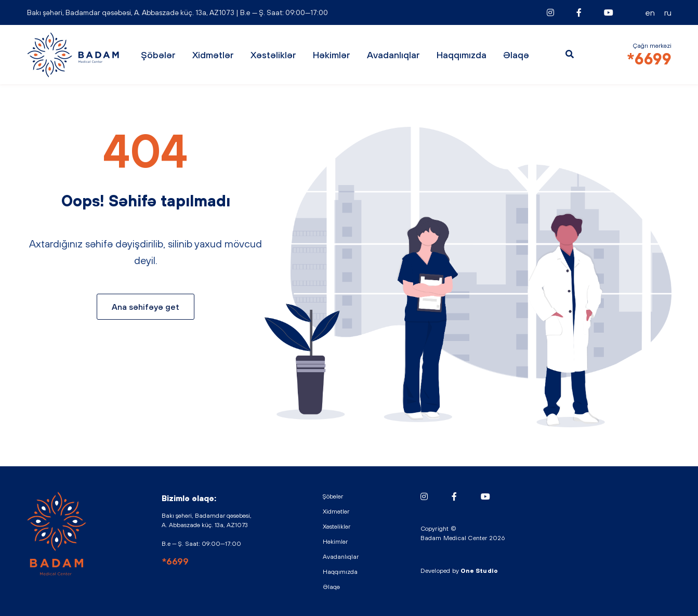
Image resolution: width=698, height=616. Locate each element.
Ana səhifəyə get (146, 307)
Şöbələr (158, 55)
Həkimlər (332, 55)
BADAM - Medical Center (74, 55)
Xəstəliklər (273, 55)
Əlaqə (516, 55)
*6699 (649, 59)
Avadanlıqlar (393, 55)
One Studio (479, 571)
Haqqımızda (462, 55)
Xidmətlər (213, 55)
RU (668, 12)
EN (650, 12)
